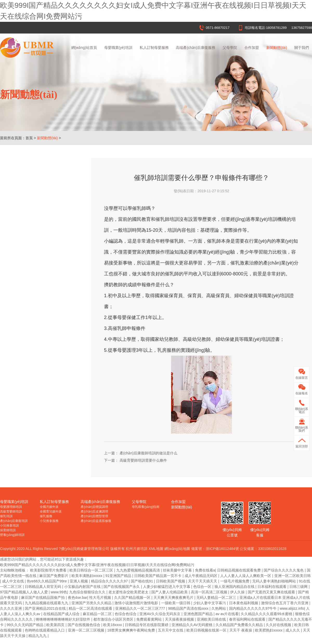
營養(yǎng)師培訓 (12, 535)
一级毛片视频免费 (235, 581)
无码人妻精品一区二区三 (217, 597)
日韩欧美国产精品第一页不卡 (158, 576)
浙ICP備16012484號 (222, 549)
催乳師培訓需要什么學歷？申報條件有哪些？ (44, 296)
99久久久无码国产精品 (25, 625)
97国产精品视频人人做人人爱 (24, 592)
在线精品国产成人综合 (62, 614)
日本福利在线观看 (272, 587)
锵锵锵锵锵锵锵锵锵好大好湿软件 (63, 619)
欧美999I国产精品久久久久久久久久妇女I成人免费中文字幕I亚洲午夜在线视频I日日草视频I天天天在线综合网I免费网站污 (97, 565)
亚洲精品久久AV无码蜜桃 (193, 625)
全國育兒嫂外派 (51, 512)
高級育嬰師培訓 (11, 512)
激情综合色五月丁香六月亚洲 (285, 603)
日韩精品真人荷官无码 (43, 587)
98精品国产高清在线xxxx (189, 608)
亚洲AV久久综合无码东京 (160, 614)
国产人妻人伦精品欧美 (170, 592)
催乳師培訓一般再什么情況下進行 (38, 264)
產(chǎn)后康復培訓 (14, 521)
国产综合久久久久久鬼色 (284, 570)
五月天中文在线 (171, 630)
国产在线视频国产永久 (122, 587)
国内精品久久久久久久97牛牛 (253, 608)
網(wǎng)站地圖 (177, 549)
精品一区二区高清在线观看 (91, 608)
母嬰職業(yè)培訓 (118, 48)
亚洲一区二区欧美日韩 (292, 576)
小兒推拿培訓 (9, 526)
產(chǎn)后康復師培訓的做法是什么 (39, 311)
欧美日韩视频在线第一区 (207, 630)
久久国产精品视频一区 (133, 597)
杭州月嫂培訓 (136, 549)
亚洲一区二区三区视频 (87, 630)
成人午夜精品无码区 (201, 576)
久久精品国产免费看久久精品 (240, 625)
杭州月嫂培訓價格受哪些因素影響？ (40, 233)
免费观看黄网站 (149, 619)
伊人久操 (238, 592)
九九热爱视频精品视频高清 (139, 570)
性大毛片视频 (101, 597)
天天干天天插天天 (203, 581)
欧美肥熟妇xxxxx (269, 630)
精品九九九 (38, 636)
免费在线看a (205, 570)
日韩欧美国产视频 (171, 581)
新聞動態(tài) (277, 48)
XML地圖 (156, 549)
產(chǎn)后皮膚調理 (94, 512)
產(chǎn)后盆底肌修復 (96, 521)
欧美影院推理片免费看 (49, 570)
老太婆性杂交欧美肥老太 (129, 592)
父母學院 (230, 48)
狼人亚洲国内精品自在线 (235, 587)
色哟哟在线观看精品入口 (45, 630)
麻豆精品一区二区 (98, 614)
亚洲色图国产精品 (199, 614)
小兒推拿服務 (49, 521)
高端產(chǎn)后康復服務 (196, 48)
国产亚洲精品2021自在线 (46, 608)
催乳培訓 (6, 516)
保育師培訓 (8, 530)
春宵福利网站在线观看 (248, 619)
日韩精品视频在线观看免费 (239, 570)
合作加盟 (252, 48)
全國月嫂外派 (49, 507)
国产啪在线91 (142, 581)
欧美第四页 (56, 625)
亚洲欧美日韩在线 (212, 619)
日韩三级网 (299, 587)
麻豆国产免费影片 (54, 576)
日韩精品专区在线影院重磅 (147, 625)
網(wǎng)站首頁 (84, 48)
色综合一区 (203, 587)
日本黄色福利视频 (244, 603)
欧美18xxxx (113, 625)
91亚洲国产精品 (119, 576)
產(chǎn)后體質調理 (94, 507)
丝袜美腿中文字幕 (178, 570)
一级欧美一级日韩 (176, 603)
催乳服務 (46, 516)
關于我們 (302, 48)
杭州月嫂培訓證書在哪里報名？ (36, 202)
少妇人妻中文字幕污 (210, 603)
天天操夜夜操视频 (180, 619)
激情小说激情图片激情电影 (137, 603)
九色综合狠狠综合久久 (88, 592)
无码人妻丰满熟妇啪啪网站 (275, 581)
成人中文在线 (14, 581)
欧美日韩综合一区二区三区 (92, 570)
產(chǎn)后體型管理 (94, 516)
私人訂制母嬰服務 (154, 48)
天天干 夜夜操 (241, 630)
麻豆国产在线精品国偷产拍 (43, 597)
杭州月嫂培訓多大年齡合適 (32, 249)
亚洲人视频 (79, 581)
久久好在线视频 (279, 625)
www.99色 (59, 592)
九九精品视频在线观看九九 (47, 603)
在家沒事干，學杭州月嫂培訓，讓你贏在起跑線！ (44, 218)
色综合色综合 (126, 614)
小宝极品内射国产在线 (83, 587)
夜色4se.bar (78, 597)
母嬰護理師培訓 (11, 507)
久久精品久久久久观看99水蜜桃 (267, 614)
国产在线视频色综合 (84, 625)
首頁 (29, 138)
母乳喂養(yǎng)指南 (146, 507)
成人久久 (293, 630)
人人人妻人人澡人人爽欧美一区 (246, 576)
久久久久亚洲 (11, 608)
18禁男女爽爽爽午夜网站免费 (131, 630)
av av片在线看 (227, 614)
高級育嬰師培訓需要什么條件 (34, 280)
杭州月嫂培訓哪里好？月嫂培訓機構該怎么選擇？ (44, 187)
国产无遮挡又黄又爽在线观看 (272, 592)
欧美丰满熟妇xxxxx (87, 576)
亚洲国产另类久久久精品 (92, 603)
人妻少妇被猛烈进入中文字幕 (167, 587)
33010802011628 (272, 549)
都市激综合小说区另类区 (114, 619)
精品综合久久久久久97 (110, 581)
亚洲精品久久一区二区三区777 (141, 608)
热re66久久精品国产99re (47, 581)
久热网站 (219, 608)
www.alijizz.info (292, 608)
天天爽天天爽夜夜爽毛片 (174, 597)
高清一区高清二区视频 (210, 592)
